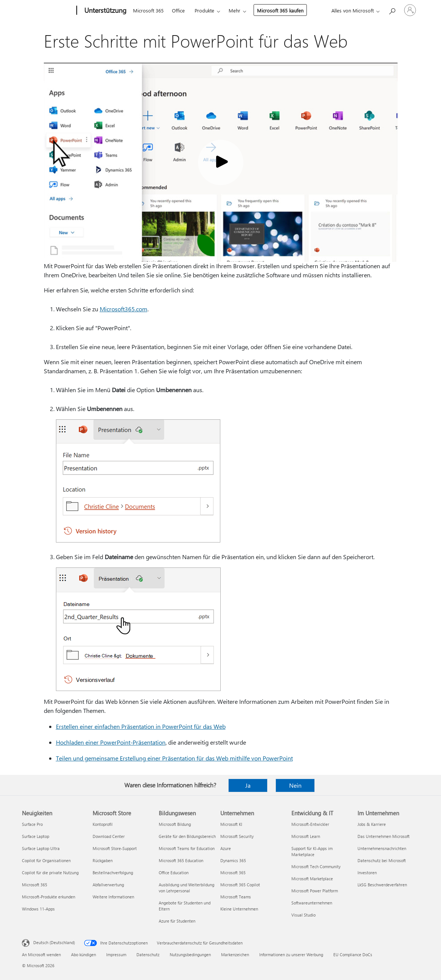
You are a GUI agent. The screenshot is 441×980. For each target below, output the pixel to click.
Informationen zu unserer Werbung (291, 954)
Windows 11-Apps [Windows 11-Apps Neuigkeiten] (38, 909)
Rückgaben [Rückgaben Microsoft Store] (103, 860)
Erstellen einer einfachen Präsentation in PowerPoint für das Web (141, 726)
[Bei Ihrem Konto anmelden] (410, 10)
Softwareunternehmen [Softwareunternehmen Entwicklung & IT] (312, 903)
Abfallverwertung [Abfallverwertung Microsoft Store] (108, 885)
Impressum (116, 954)
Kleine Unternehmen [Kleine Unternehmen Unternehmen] (239, 909)
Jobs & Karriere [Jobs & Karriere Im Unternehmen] (372, 824)
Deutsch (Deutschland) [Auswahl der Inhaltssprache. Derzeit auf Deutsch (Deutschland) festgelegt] (54, 942)
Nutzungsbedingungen (190, 954)
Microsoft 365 (148, 10)
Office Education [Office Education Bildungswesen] (174, 873)
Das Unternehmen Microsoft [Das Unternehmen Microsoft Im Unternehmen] (384, 836)
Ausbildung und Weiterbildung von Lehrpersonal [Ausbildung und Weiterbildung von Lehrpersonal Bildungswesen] (186, 888)
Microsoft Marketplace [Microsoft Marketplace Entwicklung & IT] (312, 879)
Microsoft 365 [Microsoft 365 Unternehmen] (233, 873)
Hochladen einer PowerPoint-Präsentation (111, 742)
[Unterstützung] (105, 11)
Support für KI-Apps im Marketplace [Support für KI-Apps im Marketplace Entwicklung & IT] (312, 851)
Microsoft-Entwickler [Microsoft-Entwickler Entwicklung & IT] (310, 824)
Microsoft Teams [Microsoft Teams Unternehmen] (236, 897)
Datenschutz (148, 954)
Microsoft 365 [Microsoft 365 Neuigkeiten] (35, 885)
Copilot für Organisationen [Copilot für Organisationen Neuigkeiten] (46, 860)
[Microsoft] (48, 11)
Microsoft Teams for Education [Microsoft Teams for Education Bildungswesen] (187, 848)
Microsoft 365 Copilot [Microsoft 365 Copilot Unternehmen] (240, 885)
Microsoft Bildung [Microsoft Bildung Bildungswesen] (175, 824)
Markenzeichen (235, 954)
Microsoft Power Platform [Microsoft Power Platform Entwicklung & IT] (315, 891)
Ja (248, 785)
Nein (295, 785)
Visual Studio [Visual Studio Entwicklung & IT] (303, 915)
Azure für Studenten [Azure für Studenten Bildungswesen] (177, 921)
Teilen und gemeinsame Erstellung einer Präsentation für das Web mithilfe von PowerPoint (174, 758)
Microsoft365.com (124, 309)
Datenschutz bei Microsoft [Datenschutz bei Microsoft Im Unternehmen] (382, 860)
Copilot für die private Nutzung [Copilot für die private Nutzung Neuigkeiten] (50, 873)
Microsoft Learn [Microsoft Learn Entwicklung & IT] (306, 836)
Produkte (204, 10)
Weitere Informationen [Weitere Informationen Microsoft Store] (113, 897)
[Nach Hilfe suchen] (392, 10)
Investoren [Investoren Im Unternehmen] (367, 873)
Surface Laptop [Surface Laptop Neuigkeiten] (36, 836)
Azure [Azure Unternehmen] (226, 848)
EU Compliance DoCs (353, 954)
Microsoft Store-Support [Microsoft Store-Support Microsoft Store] (115, 848)
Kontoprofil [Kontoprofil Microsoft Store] (103, 824)
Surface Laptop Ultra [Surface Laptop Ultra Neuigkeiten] (41, 848)
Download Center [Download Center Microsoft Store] (109, 836)
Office (178, 10)
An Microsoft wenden (41, 954)
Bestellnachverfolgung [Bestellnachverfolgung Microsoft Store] (113, 873)
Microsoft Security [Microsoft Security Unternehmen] (237, 836)
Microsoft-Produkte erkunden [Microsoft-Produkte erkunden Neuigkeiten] (49, 897)
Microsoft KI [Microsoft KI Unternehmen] (231, 824)
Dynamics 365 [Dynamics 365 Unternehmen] (233, 860)
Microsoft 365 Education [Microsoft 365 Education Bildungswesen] (181, 860)
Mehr (234, 10)
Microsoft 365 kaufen (280, 10)
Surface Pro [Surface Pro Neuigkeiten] (32, 824)
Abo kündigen (84, 954)
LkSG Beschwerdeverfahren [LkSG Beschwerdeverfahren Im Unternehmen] (382, 885)
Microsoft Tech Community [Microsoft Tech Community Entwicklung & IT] (316, 866)
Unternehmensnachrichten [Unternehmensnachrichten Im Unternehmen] (382, 848)
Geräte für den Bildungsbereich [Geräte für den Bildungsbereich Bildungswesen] (187, 836)
